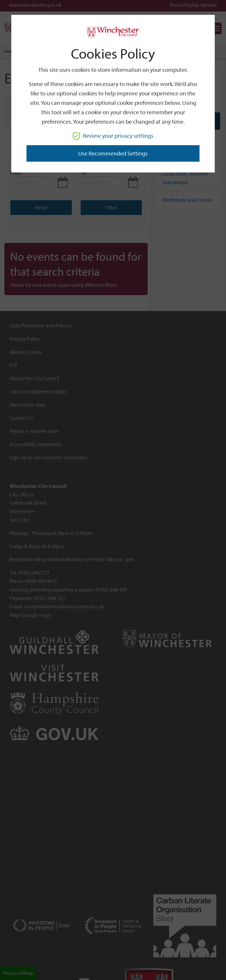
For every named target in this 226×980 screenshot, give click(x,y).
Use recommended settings (113, 153)
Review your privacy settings (113, 136)
